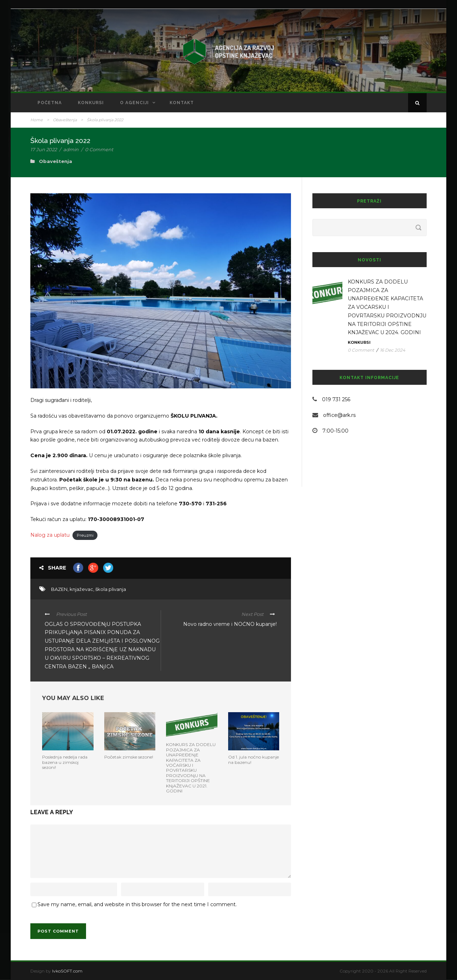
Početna (50, 103)
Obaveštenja (65, 120)
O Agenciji (134, 103)
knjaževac (81, 589)
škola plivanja (111, 589)
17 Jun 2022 (44, 149)
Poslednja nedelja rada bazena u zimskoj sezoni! (65, 762)
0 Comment (99, 149)
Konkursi (91, 103)
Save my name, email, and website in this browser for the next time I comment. (137, 904)
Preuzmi (85, 535)
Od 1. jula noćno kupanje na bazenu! (253, 759)
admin (71, 149)
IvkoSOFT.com (67, 971)
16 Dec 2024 (393, 350)
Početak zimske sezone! (129, 757)
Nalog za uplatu (50, 535)
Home (37, 120)
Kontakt (182, 103)
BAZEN (59, 589)
